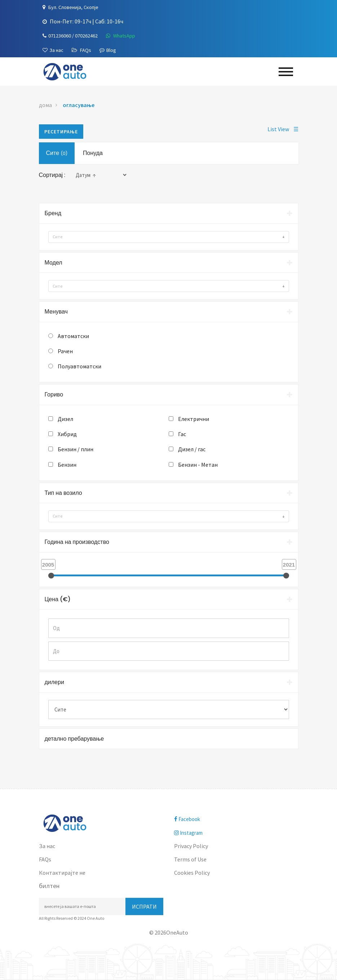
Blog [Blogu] (108, 50)
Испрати (144, 906)
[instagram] (236, 833)
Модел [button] (169, 263)
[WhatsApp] (121, 36)
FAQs (45, 859)
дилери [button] (169, 682)
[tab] (169, 213)
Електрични (194, 419)
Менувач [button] (169, 312)
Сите (57, 153)
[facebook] (236, 819)
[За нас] (53, 50)
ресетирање (61, 132)
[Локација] (70, 7)
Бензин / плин (76, 449)
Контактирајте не (62, 873)
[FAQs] (81, 50)
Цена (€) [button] (169, 599)
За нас (47, 846)
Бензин (67, 465)
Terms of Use (190, 859)
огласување (79, 105)
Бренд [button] (169, 213)
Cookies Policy (192, 873)
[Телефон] (70, 36)
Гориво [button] (169, 394)
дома (45, 105)
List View (283, 129)
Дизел (65, 419)
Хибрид (67, 434)
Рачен (65, 351)
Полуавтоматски (79, 366)
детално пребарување (74, 739)
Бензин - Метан (198, 465)
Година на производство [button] (169, 542)
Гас (182, 434)
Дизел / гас (192, 449)
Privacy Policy (191, 846)
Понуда (93, 153)
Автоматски (73, 336)
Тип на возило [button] (169, 493)
